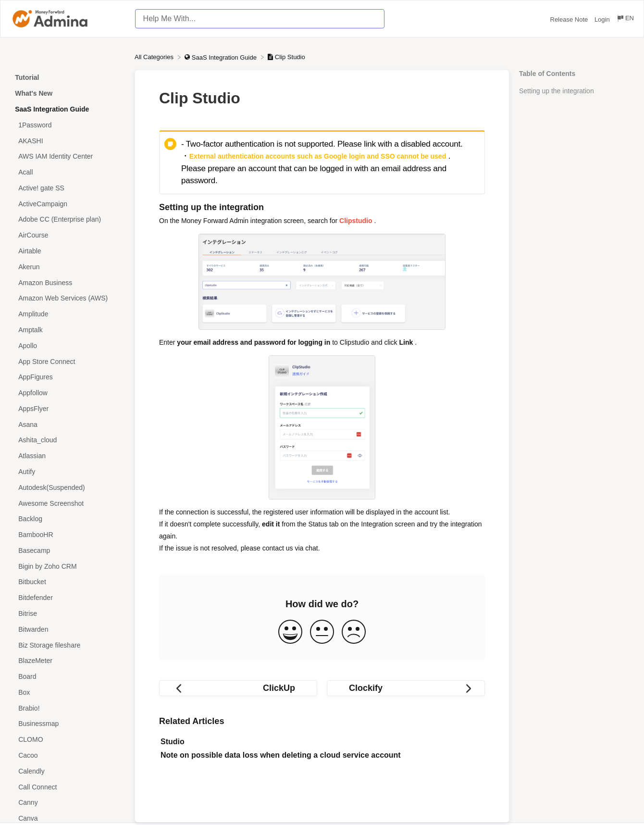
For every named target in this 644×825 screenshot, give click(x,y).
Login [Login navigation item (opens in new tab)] (603, 19)
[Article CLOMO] (67, 740)
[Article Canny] (67, 803)
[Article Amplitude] (67, 314)
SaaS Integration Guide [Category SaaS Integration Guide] (52, 109)
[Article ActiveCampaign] (67, 204)
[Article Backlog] (67, 519)
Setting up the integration (557, 91)
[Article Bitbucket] (67, 582)
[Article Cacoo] (67, 756)
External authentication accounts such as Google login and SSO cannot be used (318, 156)
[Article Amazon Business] (67, 282)
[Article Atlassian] (67, 456)
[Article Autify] (67, 472)
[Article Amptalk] (67, 330)
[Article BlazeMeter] (67, 661)
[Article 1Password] (67, 125)
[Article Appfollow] (67, 393)
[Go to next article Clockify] (406, 688)
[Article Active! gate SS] (67, 188)
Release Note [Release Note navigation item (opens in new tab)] (570, 19)
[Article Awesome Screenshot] (67, 503)
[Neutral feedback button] (322, 632)
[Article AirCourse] (67, 235)
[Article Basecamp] (67, 551)
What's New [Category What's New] (34, 93)
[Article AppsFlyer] (67, 408)
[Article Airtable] (67, 251)
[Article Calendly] (67, 771)
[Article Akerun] (67, 267)
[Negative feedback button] (354, 632)
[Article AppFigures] (67, 377)
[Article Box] (67, 693)
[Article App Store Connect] (67, 361)
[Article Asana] (67, 424)
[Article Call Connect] (67, 787)
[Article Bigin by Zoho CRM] (67, 566)
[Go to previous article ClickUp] (238, 688)
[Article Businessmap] (67, 724)
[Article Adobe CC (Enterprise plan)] (67, 219)
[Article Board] (67, 677)
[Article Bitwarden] (67, 629)
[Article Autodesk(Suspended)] (67, 487)
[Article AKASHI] (67, 141)
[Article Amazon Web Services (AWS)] (67, 298)
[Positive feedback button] (290, 632)
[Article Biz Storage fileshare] (67, 645)
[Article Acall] (67, 172)
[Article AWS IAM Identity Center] (67, 156)
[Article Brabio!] (67, 708)
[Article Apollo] (67, 345)
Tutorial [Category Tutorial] (27, 77)
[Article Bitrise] (67, 614)
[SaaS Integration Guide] (221, 57)
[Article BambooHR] (67, 535)
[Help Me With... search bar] (260, 19)
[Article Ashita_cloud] (67, 440)
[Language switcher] (625, 19)
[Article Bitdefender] (67, 598)
